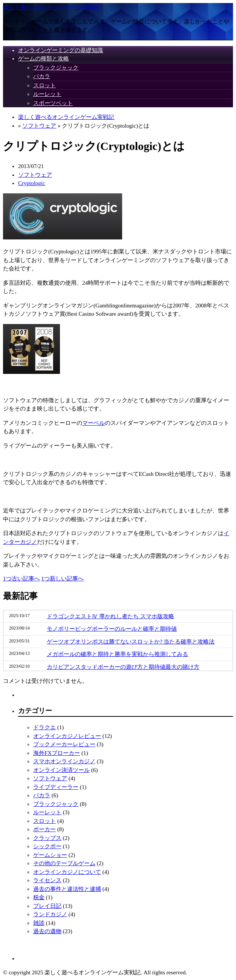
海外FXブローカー (57, 753)
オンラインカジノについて (67, 872)
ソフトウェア (39, 126)
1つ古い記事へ (21, 579)
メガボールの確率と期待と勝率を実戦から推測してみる (117, 654)
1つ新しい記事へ (62, 579)
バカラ (42, 76)
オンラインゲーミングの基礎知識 (61, 50)
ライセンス (47, 880)
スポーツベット (53, 103)
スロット (44, 85)
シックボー (47, 846)
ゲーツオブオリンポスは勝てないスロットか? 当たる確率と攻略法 (131, 642)
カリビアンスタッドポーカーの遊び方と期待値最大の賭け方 (123, 667)
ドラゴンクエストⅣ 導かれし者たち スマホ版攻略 (110, 616)
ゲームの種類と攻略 (44, 59)
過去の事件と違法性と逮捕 (67, 889)
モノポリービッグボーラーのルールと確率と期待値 (112, 629)
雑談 (39, 923)
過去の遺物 (47, 931)
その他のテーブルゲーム (64, 863)
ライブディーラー (56, 787)
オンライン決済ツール (61, 770)
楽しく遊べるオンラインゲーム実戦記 (51, 7)
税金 (39, 897)
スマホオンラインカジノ (64, 761)
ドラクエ (44, 727)
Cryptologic (32, 183)
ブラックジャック (56, 68)
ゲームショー (50, 855)
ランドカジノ (50, 914)
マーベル (93, 423)
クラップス (47, 838)
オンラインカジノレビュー (67, 736)
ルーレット (47, 94)
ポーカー (44, 829)
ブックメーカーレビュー (64, 744)
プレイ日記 (47, 906)
